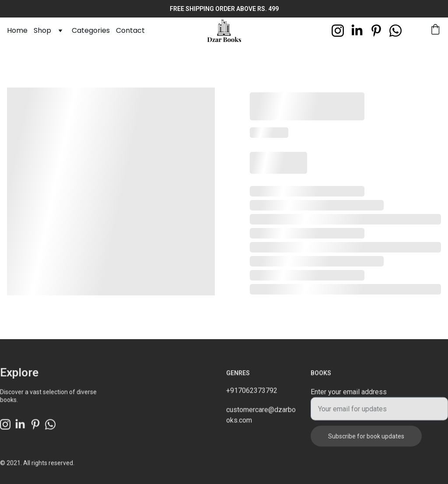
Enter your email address (349, 396)
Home (17, 30)
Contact (130, 30)
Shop (42, 30)
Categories (91, 30)
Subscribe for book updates (366, 440)
